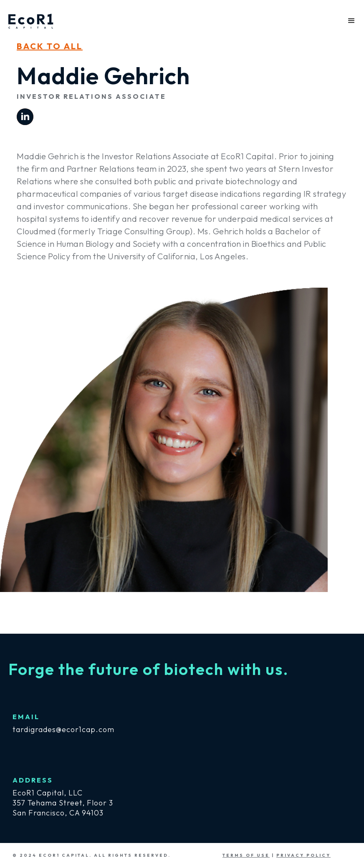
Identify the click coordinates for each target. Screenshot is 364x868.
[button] (351, 21)
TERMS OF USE (246, 855)
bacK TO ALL (50, 46)
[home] (31, 19)
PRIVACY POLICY (303, 855)
